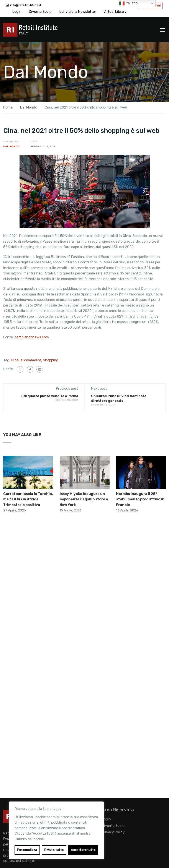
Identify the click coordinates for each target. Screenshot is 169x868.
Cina (15, 360)
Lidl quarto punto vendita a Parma (49, 396)
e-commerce (31, 360)
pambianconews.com (32, 337)
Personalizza (27, 850)
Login (17, 12)
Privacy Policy (113, 832)
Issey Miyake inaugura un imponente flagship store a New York (84, 499)
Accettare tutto (83, 850)
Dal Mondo (11, 146)
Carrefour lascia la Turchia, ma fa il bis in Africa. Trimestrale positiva (28, 499)
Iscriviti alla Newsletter (77, 12)
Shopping (51, 360)
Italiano (128, 3)
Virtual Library (115, 12)
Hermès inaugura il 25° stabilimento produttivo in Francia (140, 499)
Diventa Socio (40, 12)
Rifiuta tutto (54, 850)
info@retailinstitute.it (26, 5)
